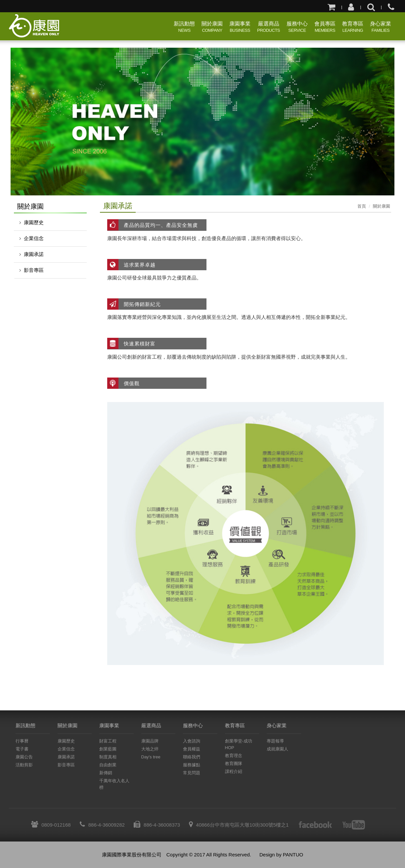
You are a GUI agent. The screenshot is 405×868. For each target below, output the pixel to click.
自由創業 (108, 765)
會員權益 (192, 749)
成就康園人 (277, 749)
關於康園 (382, 206)
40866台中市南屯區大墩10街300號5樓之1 (239, 825)
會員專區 (325, 27)
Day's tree (151, 757)
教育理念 (234, 756)
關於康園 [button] (212, 27)
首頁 (362, 206)
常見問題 (192, 773)
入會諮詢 (192, 741)
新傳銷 (106, 773)
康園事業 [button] (240, 27)
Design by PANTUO (281, 855)
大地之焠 (150, 749)
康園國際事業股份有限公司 (35, 26)
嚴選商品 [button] (269, 27)
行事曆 (22, 741)
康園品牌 (150, 741)
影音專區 (34, 270)
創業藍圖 (108, 749)
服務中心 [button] (297, 27)
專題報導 (275, 741)
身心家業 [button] (381, 27)
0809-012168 (51, 825)
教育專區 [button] (353, 27)
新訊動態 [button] (184, 27)
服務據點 (192, 765)
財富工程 (108, 741)
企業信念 (34, 238)
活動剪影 (24, 765)
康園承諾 (34, 254)
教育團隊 (234, 764)
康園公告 (24, 757)
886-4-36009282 (102, 825)
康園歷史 (34, 222)
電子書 (22, 749)
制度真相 (108, 757)
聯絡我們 (192, 757)
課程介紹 (234, 771)
